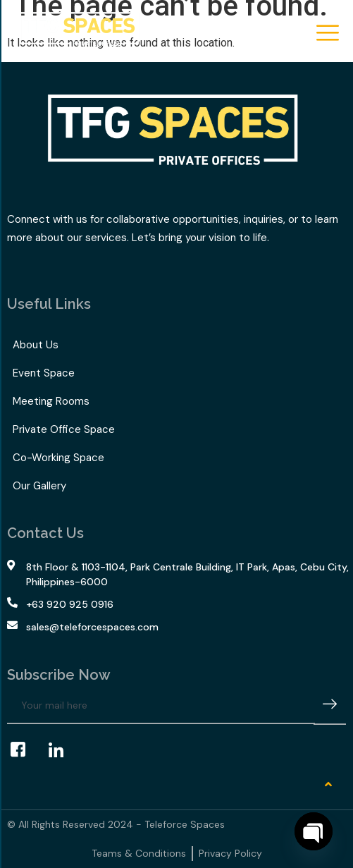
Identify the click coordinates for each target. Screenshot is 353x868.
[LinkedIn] (63, 750)
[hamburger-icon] (327, 34)
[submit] (330, 706)
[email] (161, 706)
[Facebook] (25, 750)
